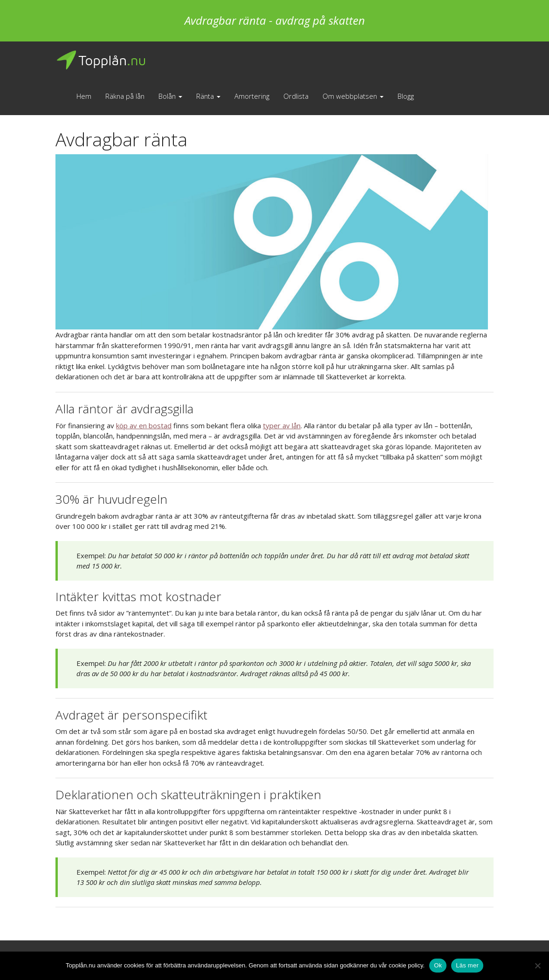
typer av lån (282, 425)
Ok (438, 965)
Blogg (406, 96)
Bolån (170, 96)
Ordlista (296, 96)
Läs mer (467, 965)
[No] (537, 966)
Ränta (208, 96)
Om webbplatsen (353, 96)
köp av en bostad (144, 425)
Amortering (252, 96)
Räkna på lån (125, 96)
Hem (84, 96)
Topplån (101, 60)
